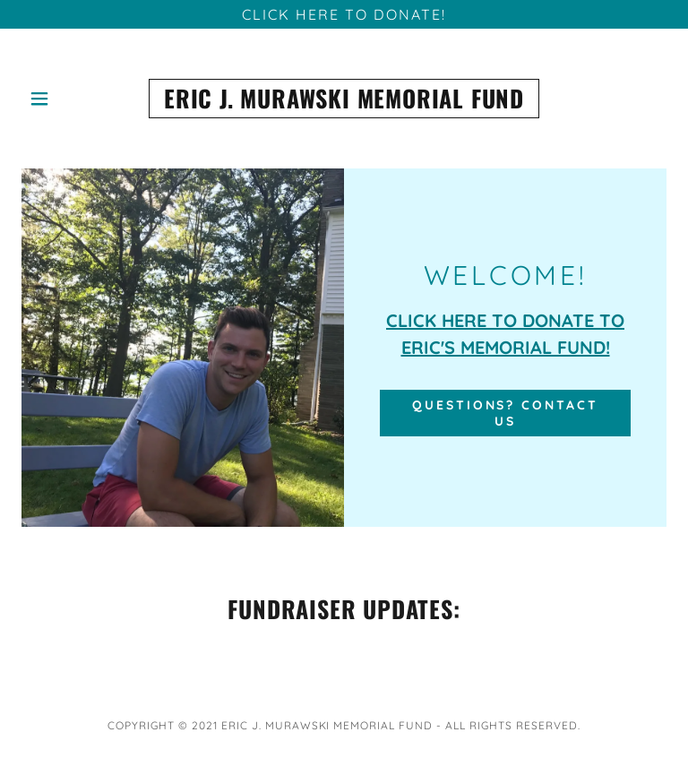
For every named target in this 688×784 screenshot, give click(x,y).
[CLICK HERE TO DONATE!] (344, 14)
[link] (344, 99)
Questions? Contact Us (506, 413)
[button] (52, 99)
